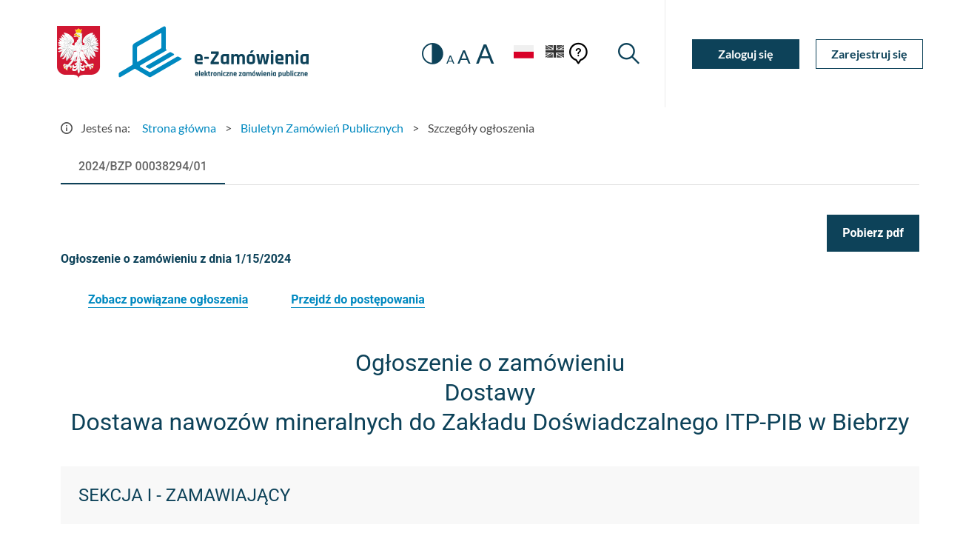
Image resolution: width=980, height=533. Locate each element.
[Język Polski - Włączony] (523, 54)
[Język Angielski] (555, 54)
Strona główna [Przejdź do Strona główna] (179, 128)
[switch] (433, 54)
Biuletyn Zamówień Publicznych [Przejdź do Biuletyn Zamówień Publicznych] (322, 128)
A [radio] (450, 59)
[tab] (143, 167)
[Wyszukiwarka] (629, 54)
